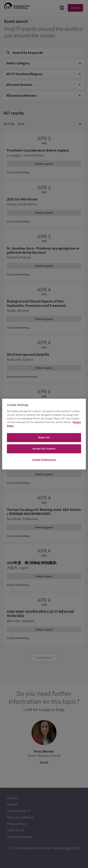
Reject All (44, 437)
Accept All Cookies (44, 448)
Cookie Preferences (44, 459)
